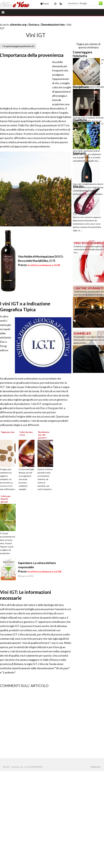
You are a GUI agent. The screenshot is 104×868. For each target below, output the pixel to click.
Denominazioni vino (53, 25)
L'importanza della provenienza (32, 55)
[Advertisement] (35, 21)
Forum (45, 4)
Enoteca (34, 25)
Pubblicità (95, 767)
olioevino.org (18, 25)
